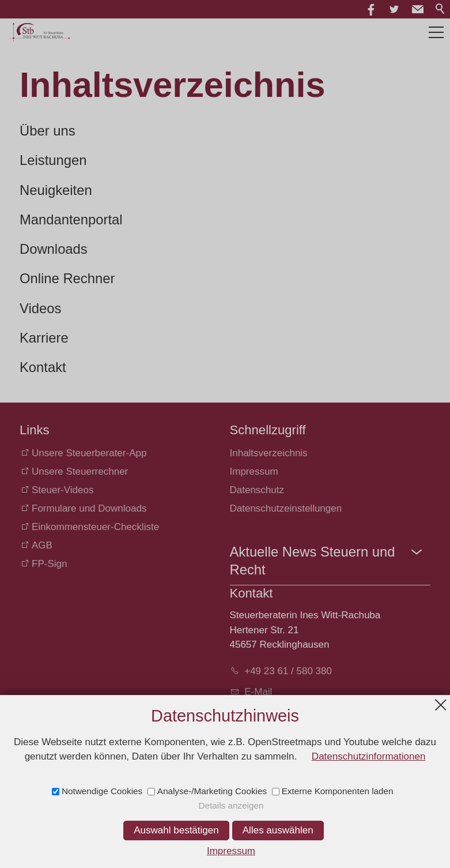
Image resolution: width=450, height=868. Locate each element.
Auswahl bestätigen (176, 830)
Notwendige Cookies (102, 791)
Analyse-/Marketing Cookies (212, 791)
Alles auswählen (278, 830)
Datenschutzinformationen (369, 756)
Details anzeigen (231, 805)
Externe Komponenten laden (338, 791)
